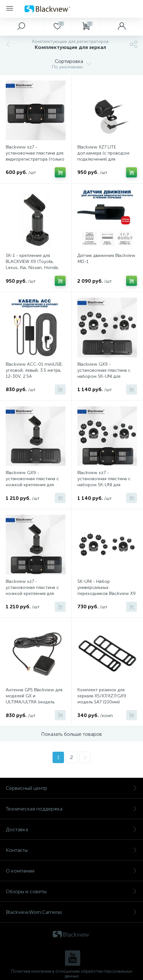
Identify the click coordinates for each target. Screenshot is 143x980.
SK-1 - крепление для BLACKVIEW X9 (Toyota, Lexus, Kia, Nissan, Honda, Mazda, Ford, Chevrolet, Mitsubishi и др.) (32, 268)
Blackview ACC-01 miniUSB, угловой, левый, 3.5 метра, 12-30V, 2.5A (34, 370)
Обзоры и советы (71, 891)
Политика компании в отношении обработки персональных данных (72, 974)
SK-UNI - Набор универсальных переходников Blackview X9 (107, 587)
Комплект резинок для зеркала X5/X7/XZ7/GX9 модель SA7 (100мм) (102, 696)
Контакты (71, 850)
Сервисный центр (71, 788)
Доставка (71, 829)
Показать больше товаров (71, 734)
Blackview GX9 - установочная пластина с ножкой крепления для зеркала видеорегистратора (35, 482)
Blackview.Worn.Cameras (71, 912)
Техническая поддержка (71, 809)
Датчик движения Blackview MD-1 (106, 259)
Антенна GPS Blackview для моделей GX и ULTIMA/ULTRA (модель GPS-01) (34, 699)
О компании (71, 871)
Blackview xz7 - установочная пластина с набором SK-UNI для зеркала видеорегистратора (107, 482)
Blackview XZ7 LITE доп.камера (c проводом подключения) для (103, 153)
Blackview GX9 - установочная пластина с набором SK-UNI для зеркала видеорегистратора (107, 373)
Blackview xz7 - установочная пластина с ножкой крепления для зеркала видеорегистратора (35, 590)
